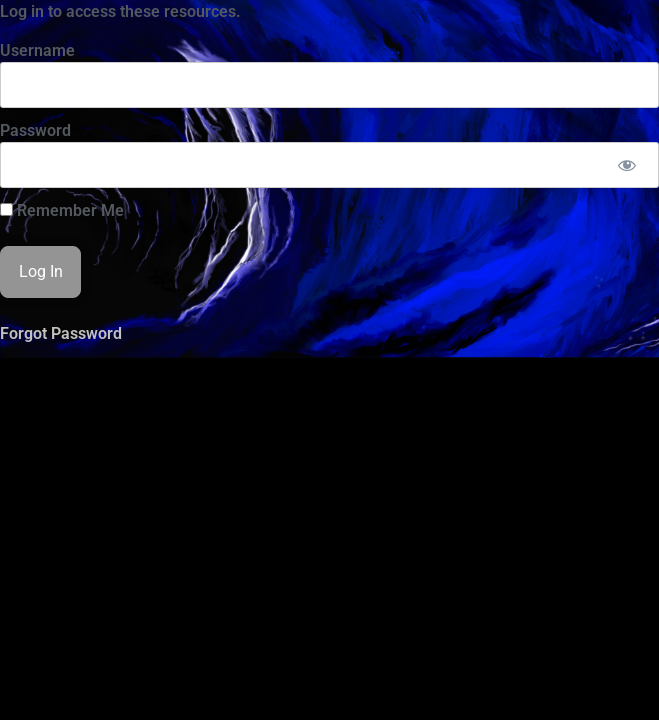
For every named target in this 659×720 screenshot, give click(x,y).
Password (35, 130)
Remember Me (62, 211)
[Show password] (626, 165)
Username (37, 50)
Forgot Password (61, 333)
